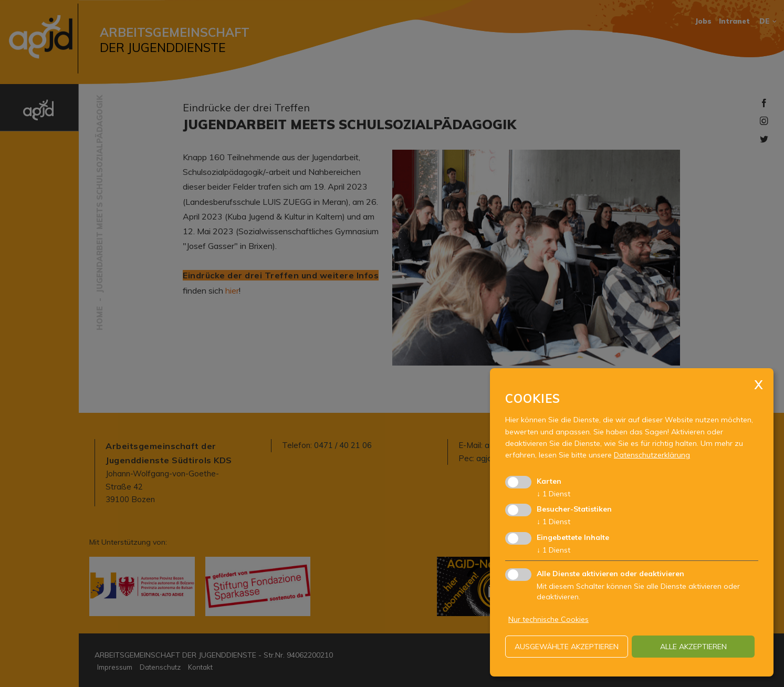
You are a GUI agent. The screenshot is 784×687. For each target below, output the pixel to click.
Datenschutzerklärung (652, 455)
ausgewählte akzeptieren (567, 647)
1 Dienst (553, 494)
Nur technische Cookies (548, 619)
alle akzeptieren (693, 647)
